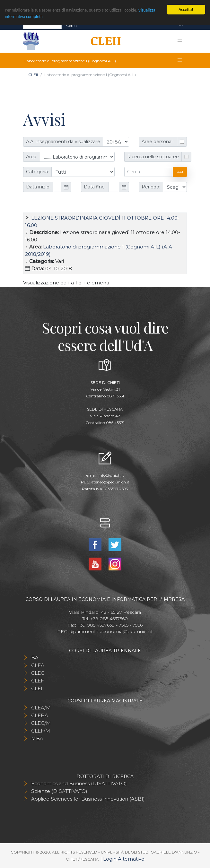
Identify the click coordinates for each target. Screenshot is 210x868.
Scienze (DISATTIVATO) (59, 791)
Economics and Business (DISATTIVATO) (79, 783)
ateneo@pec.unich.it (110, 482)
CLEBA (40, 715)
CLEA (38, 665)
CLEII (33, 75)
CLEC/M (41, 723)
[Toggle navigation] (181, 26)
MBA (37, 738)
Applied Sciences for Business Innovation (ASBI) (88, 799)
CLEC (38, 673)
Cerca (71, 25)
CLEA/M (41, 708)
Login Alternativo (124, 859)
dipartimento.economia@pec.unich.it (111, 631)
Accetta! (186, 9)
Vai (180, 172)
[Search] (42, 25)
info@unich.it (111, 475)
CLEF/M (41, 731)
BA (35, 658)
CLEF (38, 681)
